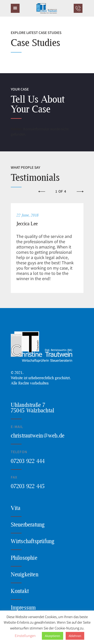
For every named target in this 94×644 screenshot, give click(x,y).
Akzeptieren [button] (53, 636)
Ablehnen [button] (75, 636)
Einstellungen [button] (25, 636)
